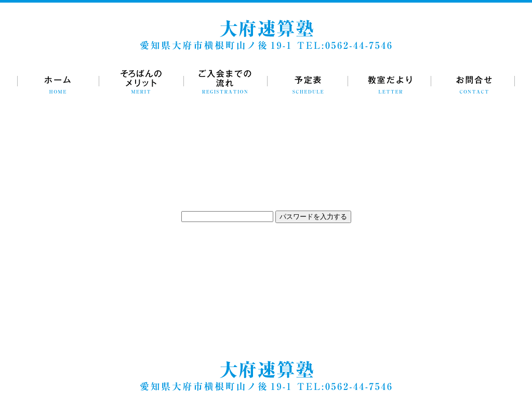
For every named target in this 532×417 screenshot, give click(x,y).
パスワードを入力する (313, 217)
